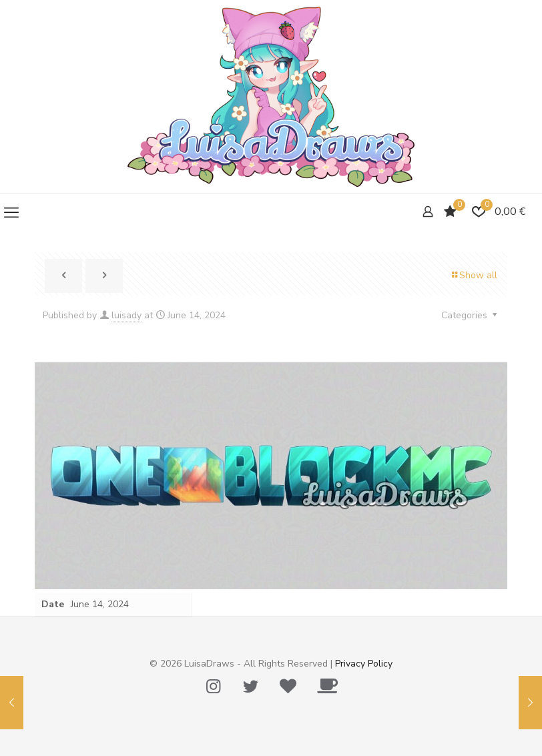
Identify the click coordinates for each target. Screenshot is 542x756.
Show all (474, 275)
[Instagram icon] (213, 687)
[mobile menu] (11, 213)
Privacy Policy (364, 664)
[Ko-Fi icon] (327, 687)
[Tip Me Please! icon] (288, 687)
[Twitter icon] (250, 687)
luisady (126, 315)
